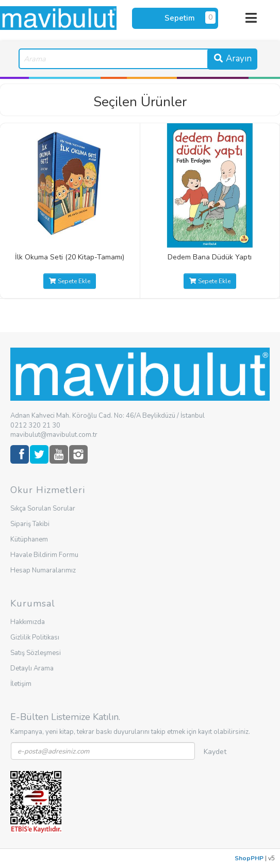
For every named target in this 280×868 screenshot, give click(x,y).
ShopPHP (249, 858)
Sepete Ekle (70, 281)
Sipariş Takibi (30, 524)
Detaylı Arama (32, 668)
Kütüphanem (29, 539)
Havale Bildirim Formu (44, 555)
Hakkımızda (28, 622)
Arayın (232, 59)
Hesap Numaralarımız (43, 570)
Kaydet (215, 752)
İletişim (21, 684)
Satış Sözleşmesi (36, 653)
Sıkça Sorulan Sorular (43, 509)
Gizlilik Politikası (35, 637)
